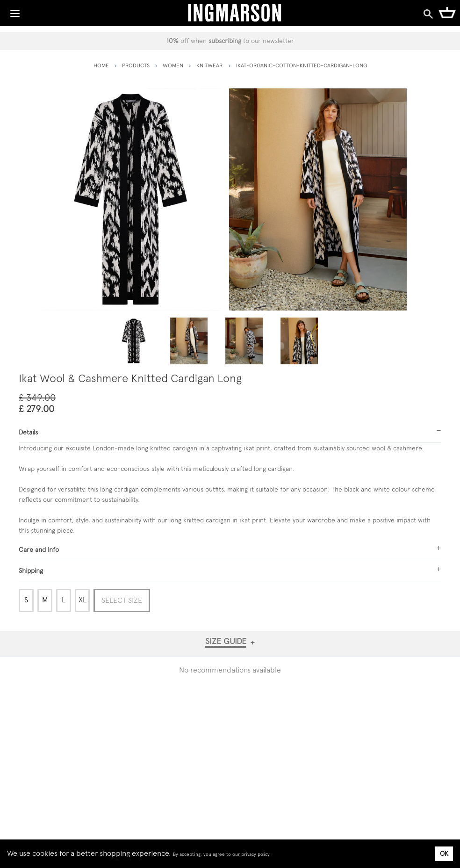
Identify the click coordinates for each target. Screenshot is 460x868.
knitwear (210, 65)
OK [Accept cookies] (444, 854)
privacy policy (255, 854)
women (173, 65)
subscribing (225, 41)
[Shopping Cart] (447, 12)
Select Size (122, 600)
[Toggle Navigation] (15, 11)
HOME (101, 65)
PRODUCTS (136, 65)
